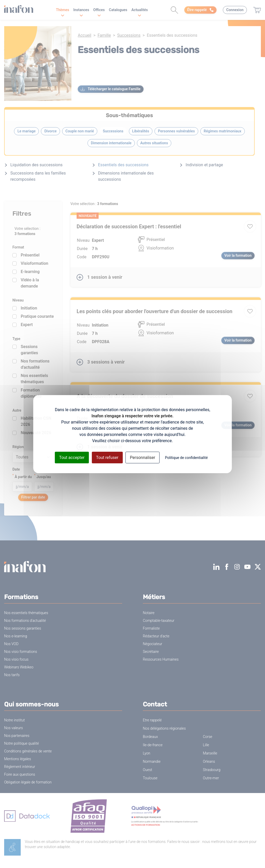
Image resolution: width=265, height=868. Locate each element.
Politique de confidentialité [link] (186, 457)
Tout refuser (107, 457)
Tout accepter (72, 457)
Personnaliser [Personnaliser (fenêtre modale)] (143, 457)
